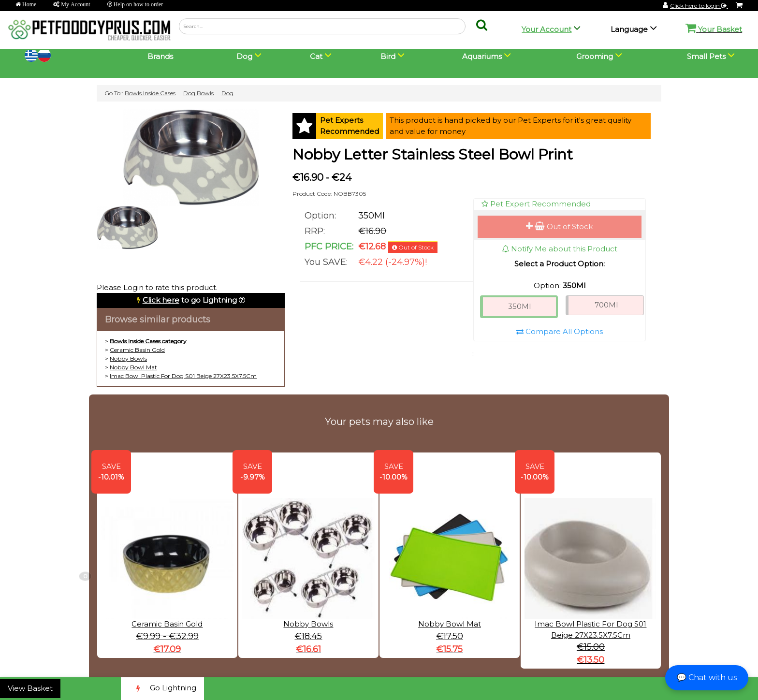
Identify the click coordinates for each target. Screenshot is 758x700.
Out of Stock (559, 226)
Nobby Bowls (128, 358)
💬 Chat (707, 678)
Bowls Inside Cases (150, 93)
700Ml (606, 305)
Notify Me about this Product (560, 249)
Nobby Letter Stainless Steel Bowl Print (433, 154)
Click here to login (699, 6)
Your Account (547, 29)
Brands (160, 56)
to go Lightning (190, 300)
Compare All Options (560, 331)
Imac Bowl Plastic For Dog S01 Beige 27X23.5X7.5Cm (183, 376)
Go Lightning (162, 689)
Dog (227, 93)
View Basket (30, 688)
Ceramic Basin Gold (137, 350)
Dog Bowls (198, 93)
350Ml (519, 306)
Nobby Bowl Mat (133, 367)
